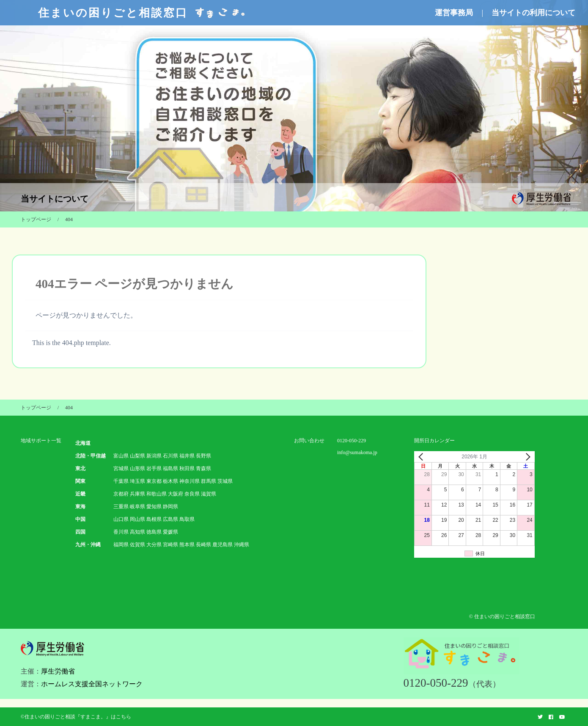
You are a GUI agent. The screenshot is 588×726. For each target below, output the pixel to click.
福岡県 (121, 545)
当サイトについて (55, 199)
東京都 (154, 481)
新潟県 (154, 456)
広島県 (170, 519)
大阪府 (176, 494)
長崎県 (203, 545)
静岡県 (170, 507)
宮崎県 (170, 545)
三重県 (121, 507)
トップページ (36, 219)
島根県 (154, 519)
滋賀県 (209, 494)
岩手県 (154, 468)
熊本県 (187, 545)
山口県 (121, 519)
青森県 (203, 468)
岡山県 (137, 519)
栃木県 (170, 481)
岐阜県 (137, 507)
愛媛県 (170, 532)
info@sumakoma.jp (357, 452)
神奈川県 (190, 481)
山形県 (137, 468)
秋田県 (187, 468)
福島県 (170, 468)
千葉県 (121, 481)
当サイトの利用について (533, 13)
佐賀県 (137, 545)
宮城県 (121, 468)
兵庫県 (137, 494)
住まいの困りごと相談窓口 (143, 13)
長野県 (203, 456)
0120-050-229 (352, 441)
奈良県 (192, 494)
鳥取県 (187, 519)
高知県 (137, 532)
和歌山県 (157, 494)
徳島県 (154, 532)
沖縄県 (242, 545)
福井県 (187, 456)
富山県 (121, 456)
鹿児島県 (223, 545)
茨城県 (225, 481)
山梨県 (137, 456)
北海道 (83, 443)
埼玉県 (137, 481)
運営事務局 (454, 13)
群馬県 (209, 481)
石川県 (170, 456)
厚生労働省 (58, 671)
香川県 (121, 532)
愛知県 (154, 507)
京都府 (121, 494)
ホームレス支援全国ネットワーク (92, 684)
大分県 (154, 545)
